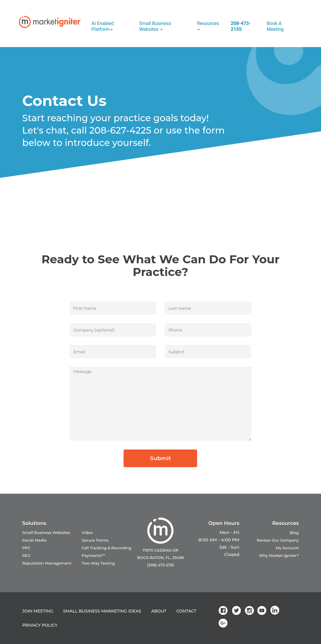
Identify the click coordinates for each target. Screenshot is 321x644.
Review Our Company (278, 540)
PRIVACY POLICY (40, 625)
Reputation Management (47, 563)
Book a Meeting (275, 26)
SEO (26, 555)
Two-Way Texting (98, 563)
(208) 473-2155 (161, 565)
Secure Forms (95, 540)
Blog (294, 532)
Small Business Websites (46, 532)
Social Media (35, 540)
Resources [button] (208, 25)
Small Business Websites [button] (155, 26)
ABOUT (159, 611)
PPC (26, 548)
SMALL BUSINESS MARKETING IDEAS (102, 611)
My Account (287, 548)
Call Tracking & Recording (107, 548)
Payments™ (94, 555)
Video (87, 532)
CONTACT (186, 611)
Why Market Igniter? (279, 555)
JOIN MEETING (38, 611)
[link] (224, 610)
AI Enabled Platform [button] (103, 26)
